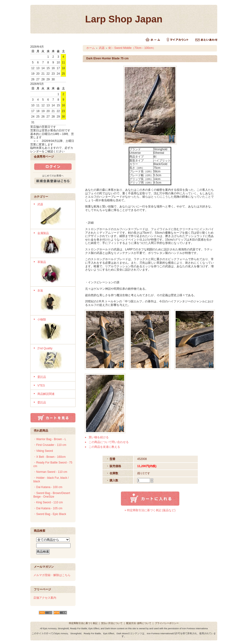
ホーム (91, 48)
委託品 (42, 377)
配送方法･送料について (139, 623)
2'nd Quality (55, 359)
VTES (41, 386)
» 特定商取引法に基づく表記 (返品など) (150, 510)
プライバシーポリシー (167, 623)
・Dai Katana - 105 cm (48, 508)
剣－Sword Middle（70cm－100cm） (132, 48)
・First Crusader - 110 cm (50, 445)
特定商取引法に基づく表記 (83, 623)
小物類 (55, 330)
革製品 (55, 272)
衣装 (55, 301)
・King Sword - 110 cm (48, 502)
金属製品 (55, 243)
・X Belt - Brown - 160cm (49, 457)
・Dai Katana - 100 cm (48, 487)
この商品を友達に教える (104, 447)
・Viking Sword (43, 451)
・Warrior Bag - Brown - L (50, 439)
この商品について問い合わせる (109, 442)
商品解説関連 (46, 394)
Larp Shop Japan (124, 19)
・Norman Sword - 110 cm (50, 472)
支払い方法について (112, 623)
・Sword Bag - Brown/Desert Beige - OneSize (52, 495)
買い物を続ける (99, 437)
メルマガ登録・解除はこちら (52, 575)
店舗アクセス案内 (45, 598)
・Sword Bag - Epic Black (50, 514)
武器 (55, 215)
